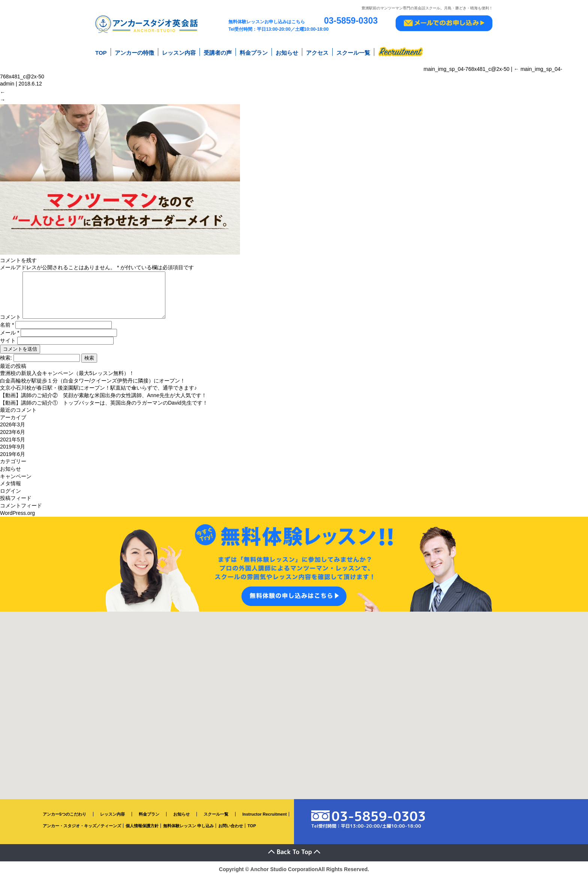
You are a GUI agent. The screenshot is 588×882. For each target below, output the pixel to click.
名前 (7, 330)
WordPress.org (17, 518)
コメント (10, 322)
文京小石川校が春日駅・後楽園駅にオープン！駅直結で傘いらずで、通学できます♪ (98, 393)
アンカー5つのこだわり (64, 819)
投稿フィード (16, 503)
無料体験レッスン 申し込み (188, 831)
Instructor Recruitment (265, 819)
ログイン (10, 496)
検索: (6, 363)
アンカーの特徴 (134, 52)
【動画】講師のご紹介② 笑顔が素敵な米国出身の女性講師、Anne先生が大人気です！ (103, 400)
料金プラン (254, 52)
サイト (8, 345)
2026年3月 (13, 430)
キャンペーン (16, 481)
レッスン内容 (179, 52)
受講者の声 (218, 52)
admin (7, 82)
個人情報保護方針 (142, 831)
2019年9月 (13, 452)
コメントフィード (21, 511)
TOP (101, 52)
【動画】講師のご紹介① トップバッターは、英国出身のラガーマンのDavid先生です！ (104, 408)
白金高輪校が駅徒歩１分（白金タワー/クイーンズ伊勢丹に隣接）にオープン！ (93, 386)
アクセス (317, 52)
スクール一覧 (353, 52)
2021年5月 (13, 444)
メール (10, 337)
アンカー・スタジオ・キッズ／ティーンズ (82, 831)
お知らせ (287, 52)
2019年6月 (13, 459)
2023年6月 (13, 437)
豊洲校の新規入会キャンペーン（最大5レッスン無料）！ (67, 378)
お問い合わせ (231, 831)
